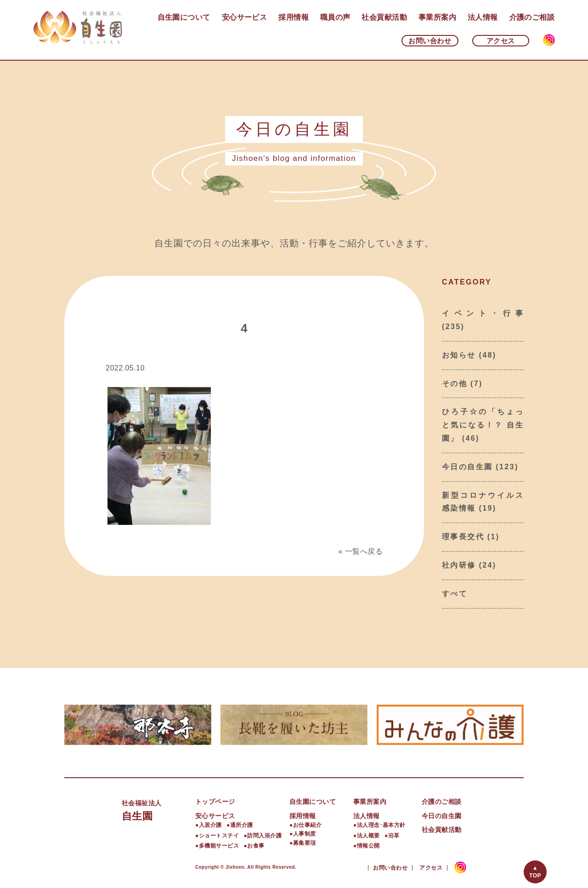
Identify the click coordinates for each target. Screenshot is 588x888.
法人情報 (483, 17)
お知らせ (459, 355)
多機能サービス (219, 846)
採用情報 (294, 17)
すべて (455, 594)
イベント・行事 (483, 313)
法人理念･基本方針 (381, 825)
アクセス (501, 41)
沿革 (394, 836)
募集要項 (305, 843)
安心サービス (245, 17)
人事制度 (305, 834)
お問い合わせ (430, 41)
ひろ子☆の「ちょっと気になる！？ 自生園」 (483, 425)
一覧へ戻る (364, 551)
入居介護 (210, 825)
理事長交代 (463, 537)
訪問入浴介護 (264, 836)
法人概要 (368, 836)
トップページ (215, 802)
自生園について (184, 17)
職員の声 (335, 17)
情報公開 (368, 846)
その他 (455, 384)
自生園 (158, 809)
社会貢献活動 (384, 17)
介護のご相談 (532, 17)
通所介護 (242, 825)
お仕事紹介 (307, 825)
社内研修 (459, 565)
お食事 (256, 846)
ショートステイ (219, 836)
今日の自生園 (467, 467)
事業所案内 (437, 17)
